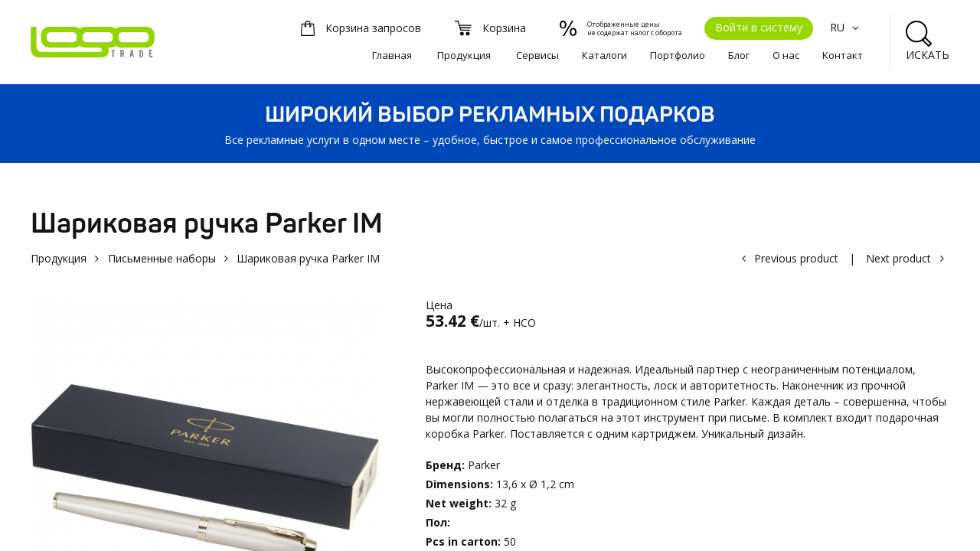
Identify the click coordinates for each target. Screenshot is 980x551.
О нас (786, 55)
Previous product (796, 258)
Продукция (464, 55)
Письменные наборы (162, 258)
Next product (898, 258)
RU (846, 27)
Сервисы (537, 55)
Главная (392, 55)
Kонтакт (843, 55)
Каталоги (604, 55)
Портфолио (678, 55)
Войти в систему (759, 27)
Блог (739, 55)
